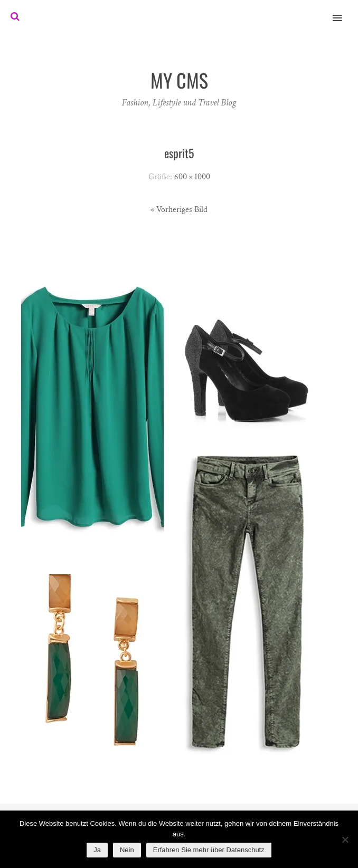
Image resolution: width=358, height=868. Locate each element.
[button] (343, 11)
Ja (97, 850)
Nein (127, 850)
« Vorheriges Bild (179, 210)
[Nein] (345, 840)
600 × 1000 (192, 177)
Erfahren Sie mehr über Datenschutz (209, 850)
